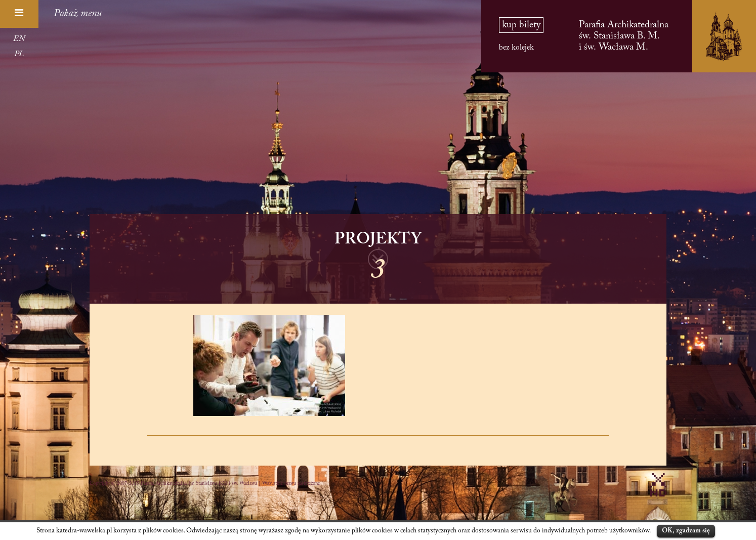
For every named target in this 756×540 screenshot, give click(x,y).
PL (19, 54)
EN (19, 39)
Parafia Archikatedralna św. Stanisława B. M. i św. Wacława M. (624, 36)
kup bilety (521, 25)
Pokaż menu (78, 14)
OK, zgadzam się (686, 531)
